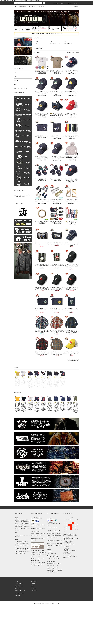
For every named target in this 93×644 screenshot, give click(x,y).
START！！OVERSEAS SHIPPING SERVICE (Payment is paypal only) (46, 34)
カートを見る (34, 588)
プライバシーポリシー (19, 593)
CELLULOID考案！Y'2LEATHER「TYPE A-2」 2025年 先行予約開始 (23, 196)
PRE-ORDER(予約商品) (68, 43)
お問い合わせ (75, 7)
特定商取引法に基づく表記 (20, 591)
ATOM (19, 595)
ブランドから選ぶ (31, 7)
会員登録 (62, 3)
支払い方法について (19, 584)
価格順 (74, 52)
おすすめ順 (69, 52)
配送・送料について (19, 586)
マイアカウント (34, 581)
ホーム (16, 7)
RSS (16, 595)
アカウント (55, 3)
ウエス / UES (39, 38)
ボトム (37, 43)
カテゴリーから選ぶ (22, 7)
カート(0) (75, 3)
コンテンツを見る (40, 7)
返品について (18, 588)
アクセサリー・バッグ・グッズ (56, 43)
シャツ (51, 42)
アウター (66, 42)
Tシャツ (37, 42)
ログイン (68, 3)
